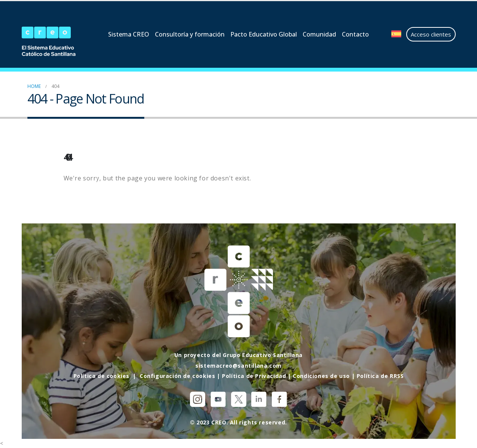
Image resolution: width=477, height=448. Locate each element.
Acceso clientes (431, 34)
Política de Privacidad (254, 376)
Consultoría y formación (190, 34)
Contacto (355, 34)
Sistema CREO (129, 34)
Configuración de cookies (177, 376)
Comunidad (319, 34)
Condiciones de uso (321, 376)
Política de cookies (101, 376)
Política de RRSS (380, 376)
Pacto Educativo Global (264, 34)
